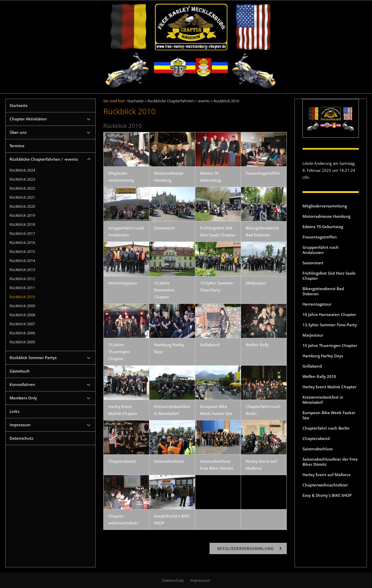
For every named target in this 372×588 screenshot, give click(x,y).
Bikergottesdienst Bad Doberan (323, 291)
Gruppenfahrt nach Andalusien (321, 250)
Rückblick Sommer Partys (33, 358)
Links (14, 411)
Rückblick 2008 (22, 315)
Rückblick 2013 (22, 270)
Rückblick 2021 (22, 197)
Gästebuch (20, 371)
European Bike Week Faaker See (329, 415)
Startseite (19, 105)
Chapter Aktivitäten (28, 119)
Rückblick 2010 (22, 297)
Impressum (20, 425)
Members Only (23, 398)
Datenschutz (21, 438)
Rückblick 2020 (22, 206)
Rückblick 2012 (22, 279)
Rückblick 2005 (22, 342)
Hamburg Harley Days (323, 356)
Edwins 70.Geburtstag (323, 227)
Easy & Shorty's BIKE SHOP (327, 495)
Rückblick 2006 (22, 333)
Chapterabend (316, 438)
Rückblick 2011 (22, 288)
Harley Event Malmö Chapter (330, 387)
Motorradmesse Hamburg (326, 216)
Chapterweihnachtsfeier (325, 485)
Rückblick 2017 (22, 234)
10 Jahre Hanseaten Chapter (329, 314)
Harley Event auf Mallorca (327, 475)
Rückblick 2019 (22, 215)
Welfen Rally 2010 (319, 376)
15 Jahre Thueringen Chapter (330, 345)
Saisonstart (313, 263)
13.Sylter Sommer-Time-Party (330, 325)
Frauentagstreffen (320, 237)
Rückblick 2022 (22, 188)
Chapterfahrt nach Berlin (326, 428)
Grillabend (312, 366)
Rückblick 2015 (22, 252)
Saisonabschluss (318, 449)
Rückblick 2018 (22, 225)
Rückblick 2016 (22, 243)
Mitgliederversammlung (325, 206)
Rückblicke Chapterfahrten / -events (44, 159)
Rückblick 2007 (22, 324)
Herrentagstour (317, 304)
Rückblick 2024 (22, 170)
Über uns (18, 132)
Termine (17, 146)
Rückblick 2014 (22, 261)
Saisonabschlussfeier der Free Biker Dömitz (330, 462)
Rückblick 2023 (22, 179)
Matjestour (313, 335)
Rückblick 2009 (22, 306)
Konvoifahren (22, 384)
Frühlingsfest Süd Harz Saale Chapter (329, 276)
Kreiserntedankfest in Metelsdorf (323, 400)
